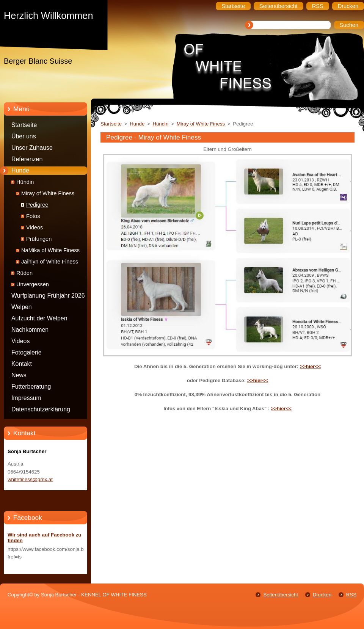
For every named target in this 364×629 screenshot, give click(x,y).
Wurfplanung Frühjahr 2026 (48, 296)
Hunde (20, 170)
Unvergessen (33, 284)
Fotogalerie (27, 352)
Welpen (22, 307)
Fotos (33, 216)
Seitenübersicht (280, 595)
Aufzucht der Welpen (39, 318)
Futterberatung (31, 387)
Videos (35, 227)
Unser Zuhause (32, 148)
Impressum (26, 398)
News (19, 375)
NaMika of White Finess (50, 250)
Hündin (25, 182)
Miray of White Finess (48, 193)
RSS (351, 595)
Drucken (322, 595)
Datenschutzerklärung (41, 409)
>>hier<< (310, 366)
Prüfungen (39, 239)
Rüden (24, 273)
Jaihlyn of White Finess (50, 262)
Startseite (24, 125)
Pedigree (37, 205)
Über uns (24, 136)
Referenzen (27, 159)
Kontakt (22, 364)
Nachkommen (30, 330)
